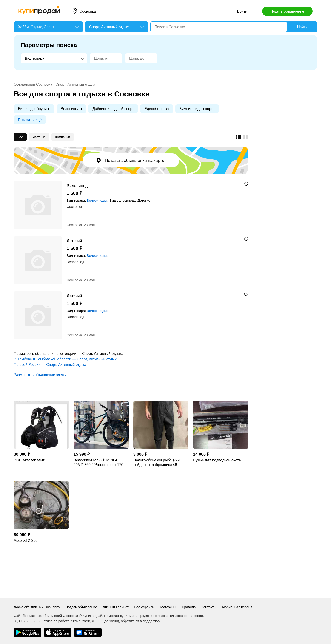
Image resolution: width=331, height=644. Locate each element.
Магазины (168, 607)
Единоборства (157, 109)
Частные (39, 137)
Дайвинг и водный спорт (113, 109)
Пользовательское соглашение (178, 616)
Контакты (209, 607)
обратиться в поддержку (140, 621)
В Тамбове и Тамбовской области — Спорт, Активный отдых (65, 359)
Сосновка (88, 11)
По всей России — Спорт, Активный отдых (50, 365)
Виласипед (77, 186)
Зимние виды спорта (197, 109)
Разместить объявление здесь (40, 375)
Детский (74, 241)
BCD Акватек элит (29, 460)
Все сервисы (144, 607)
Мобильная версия (237, 607)
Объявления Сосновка (33, 84)
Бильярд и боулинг (34, 109)
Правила (189, 607)
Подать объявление (287, 11)
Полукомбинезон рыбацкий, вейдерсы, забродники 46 (157, 462)
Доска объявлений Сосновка (37, 607)
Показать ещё (30, 120)
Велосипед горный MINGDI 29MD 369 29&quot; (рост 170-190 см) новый (99, 463)
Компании (63, 137)
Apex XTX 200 (26, 541)
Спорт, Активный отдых (75, 84)
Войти (242, 11)
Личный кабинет (116, 607)
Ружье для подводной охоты (217, 460)
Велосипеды (71, 109)
